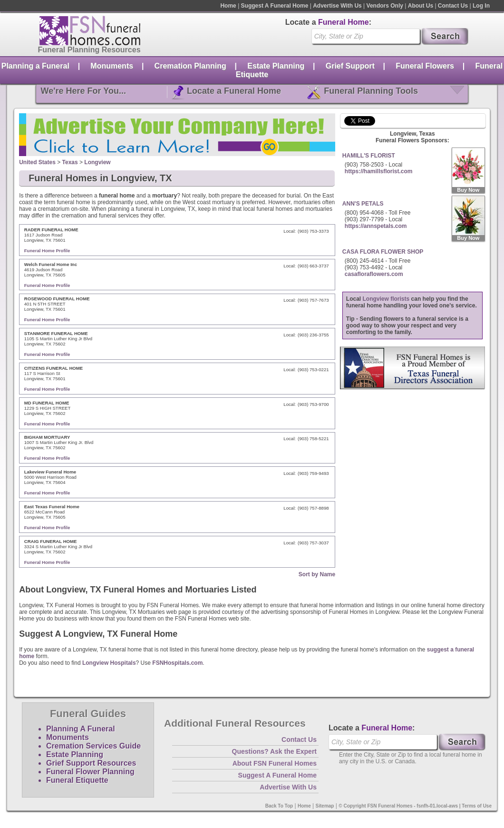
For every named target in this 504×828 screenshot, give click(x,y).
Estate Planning (276, 66)
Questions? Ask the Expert (274, 751)
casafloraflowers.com (374, 274)
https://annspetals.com (376, 226)
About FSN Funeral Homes (275, 763)
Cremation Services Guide (93, 746)
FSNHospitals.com (177, 663)
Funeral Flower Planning (90, 772)
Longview (97, 162)
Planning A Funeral (81, 729)
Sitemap (325, 806)
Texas (70, 162)
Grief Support (350, 66)
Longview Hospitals (109, 663)
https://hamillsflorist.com (379, 171)
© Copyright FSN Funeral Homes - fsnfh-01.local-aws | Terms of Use (415, 806)
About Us (421, 6)
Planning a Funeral (35, 66)
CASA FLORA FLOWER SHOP (383, 252)
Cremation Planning (190, 66)
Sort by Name (317, 574)
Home (228, 6)
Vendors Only (385, 6)
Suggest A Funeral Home (275, 6)
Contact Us (453, 6)
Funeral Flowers (425, 66)
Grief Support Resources (91, 763)
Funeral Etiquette (77, 780)
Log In (481, 6)
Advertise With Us (337, 6)
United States (37, 162)
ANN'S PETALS (363, 204)
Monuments (112, 66)
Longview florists (386, 299)
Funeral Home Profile (47, 251)
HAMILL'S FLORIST (369, 156)
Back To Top (279, 806)
